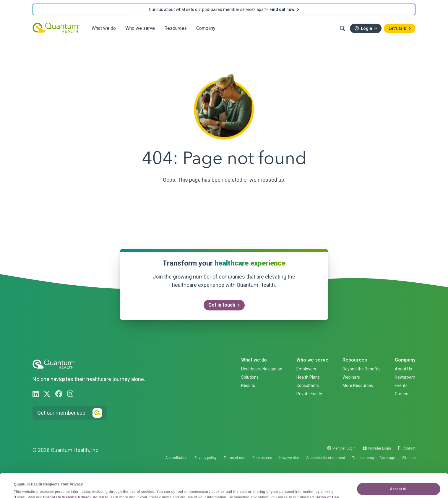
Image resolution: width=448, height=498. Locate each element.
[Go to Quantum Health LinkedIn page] (36, 394)
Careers (402, 394)
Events (401, 385)
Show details (25, 487)
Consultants (308, 385)
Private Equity (309, 394)
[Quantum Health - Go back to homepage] (56, 28)
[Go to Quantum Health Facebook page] (59, 394)
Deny (399, 483)
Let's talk (397, 28)
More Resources (358, 385)
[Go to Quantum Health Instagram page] (70, 394)
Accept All (399, 466)
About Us (403, 369)
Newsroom (405, 377)
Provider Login (377, 448)
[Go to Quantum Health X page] (47, 394)
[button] (343, 28)
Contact (407, 448)
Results (248, 385)
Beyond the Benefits (362, 369)
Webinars (351, 377)
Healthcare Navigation (262, 369)
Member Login (341, 448)
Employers (306, 369)
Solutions (250, 377)
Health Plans (308, 377)
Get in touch (222, 305)
